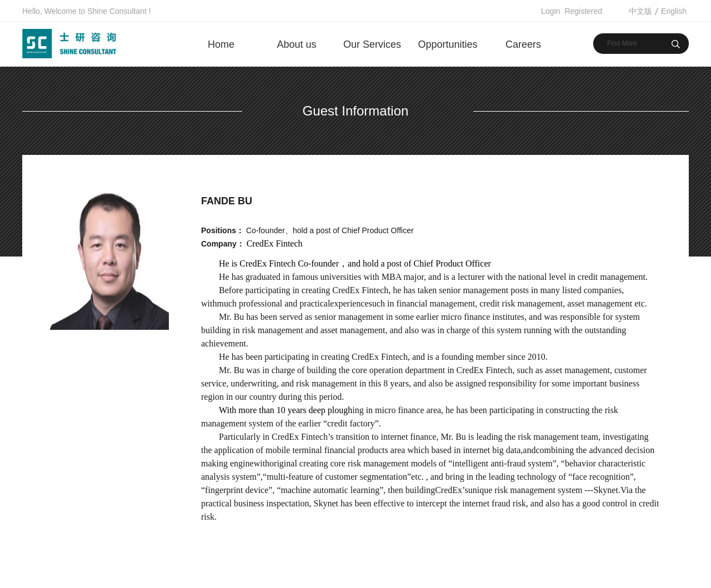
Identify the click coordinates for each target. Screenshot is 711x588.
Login (550, 11)
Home (221, 44)
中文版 (640, 11)
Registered (583, 11)
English (674, 11)
